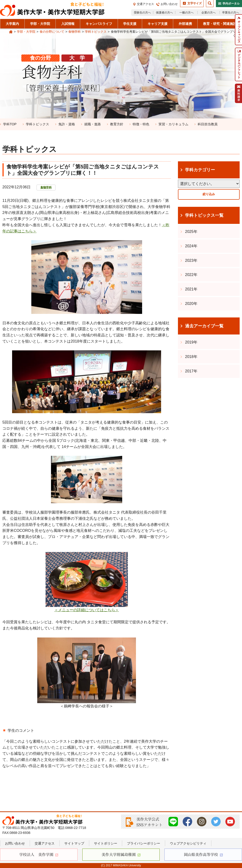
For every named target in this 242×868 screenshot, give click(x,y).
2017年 (191, 371)
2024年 (191, 246)
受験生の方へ (142, 13)
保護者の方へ (164, 13)
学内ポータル (231, 4)
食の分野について (52, 32)
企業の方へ (209, 13)
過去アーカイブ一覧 (204, 326)
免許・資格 (67, 124)
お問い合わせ (169, 4)
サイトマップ (74, 843)
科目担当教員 (208, 124)
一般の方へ (186, 13)
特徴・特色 (141, 124)
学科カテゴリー (200, 170)
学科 (10, 124)
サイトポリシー (106, 843)
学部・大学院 (26, 32)
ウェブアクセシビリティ (188, 843)
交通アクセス (145, 4)
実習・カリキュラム (173, 124)
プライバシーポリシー (144, 843)
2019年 (191, 342)
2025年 (191, 232)
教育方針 (117, 124)
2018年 (191, 357)
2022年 (191, 275)
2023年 (191, 260)
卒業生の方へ (231, 13)
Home (11, 32)
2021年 (191, 289)
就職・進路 (93, 124)
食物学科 (74, 32)
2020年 (191, 304)
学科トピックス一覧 (204, 215)
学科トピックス (96, 32)
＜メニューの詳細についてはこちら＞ (87, 610)
